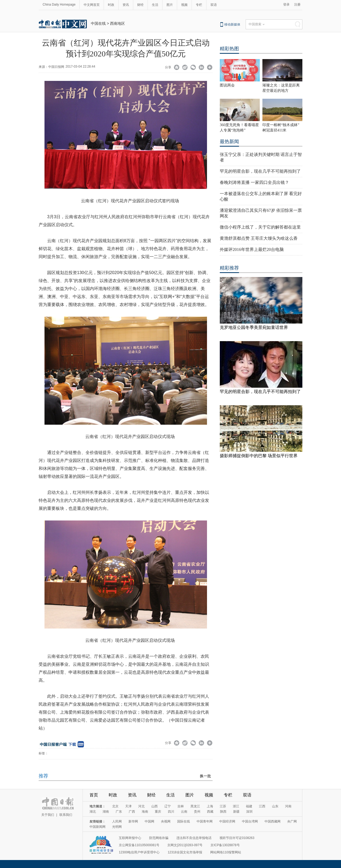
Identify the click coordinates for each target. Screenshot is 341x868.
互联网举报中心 (130, 838)
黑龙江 (195, 806)
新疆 (236, 812)
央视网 (166, 821)
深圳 (249, 812)
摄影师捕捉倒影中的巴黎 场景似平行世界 (259, 456)
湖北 (93, 812)
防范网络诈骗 (159, 838)
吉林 (181, 806)
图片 (170, 5)
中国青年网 (205, 821)
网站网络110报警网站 (226, 852)
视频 (184, 5)
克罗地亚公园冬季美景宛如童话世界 (254, 327)
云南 (184, 812)
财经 (140, 5)
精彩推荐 (229, 268)
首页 (94, 795)
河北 (141, 806)
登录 (286, 5)
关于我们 (48, 815)
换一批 (205, 776)
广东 (119, 812)
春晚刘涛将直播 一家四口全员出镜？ (254, 182)
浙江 (236, 806)
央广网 (292, 821)
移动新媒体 (232, 24)
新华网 (133, 821)
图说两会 (227, 85)
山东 (275, 806)
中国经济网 (227, 821)
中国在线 (98, 23)
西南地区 (117, 23)
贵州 (197, 812)
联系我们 (66, 815)
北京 (115, 806)
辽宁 (168, 806)
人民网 (117, 821)
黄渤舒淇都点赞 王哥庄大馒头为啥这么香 (259, 238)
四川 (171, 812)
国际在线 (184, 821)
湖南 (106, 812)
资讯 (126, 5)
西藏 (210, 812)
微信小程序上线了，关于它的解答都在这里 (260, 227)
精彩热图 (229, 49)
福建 (249, 806)
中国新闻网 (98, 827)
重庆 (158, 812)
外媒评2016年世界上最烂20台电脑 (252, 249)
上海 (210, 806)
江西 (262, 806)
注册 (297, 5)
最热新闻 (229, 142)
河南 (288, 806)
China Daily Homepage (59, 5)
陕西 (223, 812)
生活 (155, 5)
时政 (111, 5)
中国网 (149, 821)
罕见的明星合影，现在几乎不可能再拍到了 (260, 171)
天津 (128, 806)
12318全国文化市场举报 (185, 852)
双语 (214, 5)
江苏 (223, 806)
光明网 (117, 827)
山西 (155, 806)
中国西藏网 (273, 821)
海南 (145, 812)
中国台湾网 (250, 821)
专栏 (199, 5)
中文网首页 (92, 5)
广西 (132, 812)
